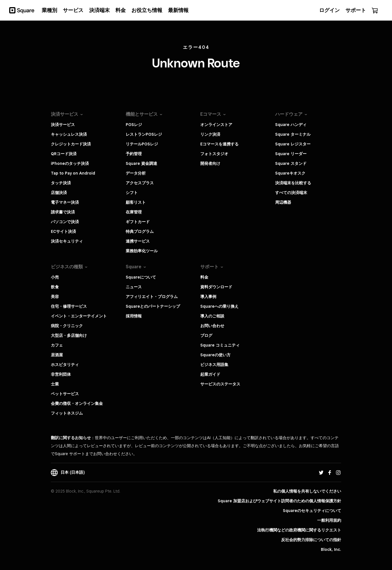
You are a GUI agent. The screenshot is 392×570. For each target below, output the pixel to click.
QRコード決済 (64, 154)
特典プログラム (140, 231)
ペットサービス (65, 394)
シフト (132, 193)
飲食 (55, 287)
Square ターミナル (293, 134)
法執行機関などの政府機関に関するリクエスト (299, 530)
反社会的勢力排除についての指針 (311, 540)
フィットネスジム (67, 413)
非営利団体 (61, 374)
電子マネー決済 (65, 202)
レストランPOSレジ (144, 134)
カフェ (57, 345)
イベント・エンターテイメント (79, 316)
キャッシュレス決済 (69, 134)
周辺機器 (283, 202)
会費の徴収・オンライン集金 (77, 403)
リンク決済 (210, 134)
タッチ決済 (61, 183)
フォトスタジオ (214, 154)
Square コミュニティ (220, 345)
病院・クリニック (67, 326)
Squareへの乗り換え (219, 306)
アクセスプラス (140, 183)
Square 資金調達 (141, 163)
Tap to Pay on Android (73, 173)
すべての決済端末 (291, 193)
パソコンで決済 (65, 222)
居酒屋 (57, 355)
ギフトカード (138, 222)
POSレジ (134, 125)
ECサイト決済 (63, 231)
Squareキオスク (290, 173)
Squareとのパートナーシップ (153, 306)
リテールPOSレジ (142, 144)
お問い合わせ (212, 326)
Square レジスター (293, 144)
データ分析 (136, 173)
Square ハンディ (291, 125)
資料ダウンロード (216, 287)
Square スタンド (291, 163)
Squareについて (141, 277)
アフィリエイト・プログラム (152, 297)
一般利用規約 (329, 520)
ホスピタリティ (65, 365)
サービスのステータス (220, 384)
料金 (204, 277)
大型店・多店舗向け (69, 335)
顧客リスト (136, 202)
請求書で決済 (63, 212)
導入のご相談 (212, 316)
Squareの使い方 (215, 355)
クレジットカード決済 (71, 144)
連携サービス (138, 241)
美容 (55, 297)
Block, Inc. (331, 549)
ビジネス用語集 (214, 365)
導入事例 (208, 297)
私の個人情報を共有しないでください (307, 491)
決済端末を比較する (293, 183)
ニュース (134, 287)
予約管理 (134, 154)
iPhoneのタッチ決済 (70, 163)
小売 (55, 277)
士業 (55, 384)
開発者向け (210, 163)
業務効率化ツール (142, 251)
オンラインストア (216, 125)
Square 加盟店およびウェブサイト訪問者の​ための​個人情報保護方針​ (279, 501)
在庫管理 (134, 212)
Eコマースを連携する (219, 144)
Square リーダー (291, 154)
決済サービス (63, 125)
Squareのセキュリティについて (312, 511)
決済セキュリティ (67, 241)
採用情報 (134, 316)
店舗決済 (59, 193)
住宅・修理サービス (69, 306)
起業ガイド (210, 374)
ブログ (206, 335)
